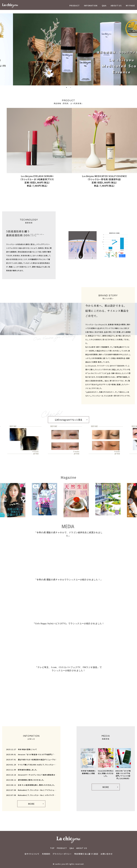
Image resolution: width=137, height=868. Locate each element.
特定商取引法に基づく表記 (86, 854)
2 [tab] (71, 87)
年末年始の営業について (22, 749)
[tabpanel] (68, 49)
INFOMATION (91, 5)
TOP (52, 848)
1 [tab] (66, 87)
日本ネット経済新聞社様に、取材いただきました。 (31, 785)
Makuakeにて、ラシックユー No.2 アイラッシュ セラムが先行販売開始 (31, 790)
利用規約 (46, 854)
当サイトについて (32, 854)
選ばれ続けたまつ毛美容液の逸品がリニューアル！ (31, 760)
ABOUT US (116, 5)
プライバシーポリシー (62, 854)
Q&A (104, 5)
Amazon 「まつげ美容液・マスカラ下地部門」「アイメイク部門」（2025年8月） (31, 754)
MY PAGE (130, 5)
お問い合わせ (107, 854)
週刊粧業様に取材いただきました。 (25, 780)
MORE (31, 804)
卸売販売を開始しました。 (22, 770)
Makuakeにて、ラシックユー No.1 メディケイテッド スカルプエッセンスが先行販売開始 (31, 795)
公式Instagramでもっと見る (65, 419)
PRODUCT (75, 5)
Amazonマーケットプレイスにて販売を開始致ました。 (31, 775)
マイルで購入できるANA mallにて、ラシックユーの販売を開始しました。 (31, 765)
